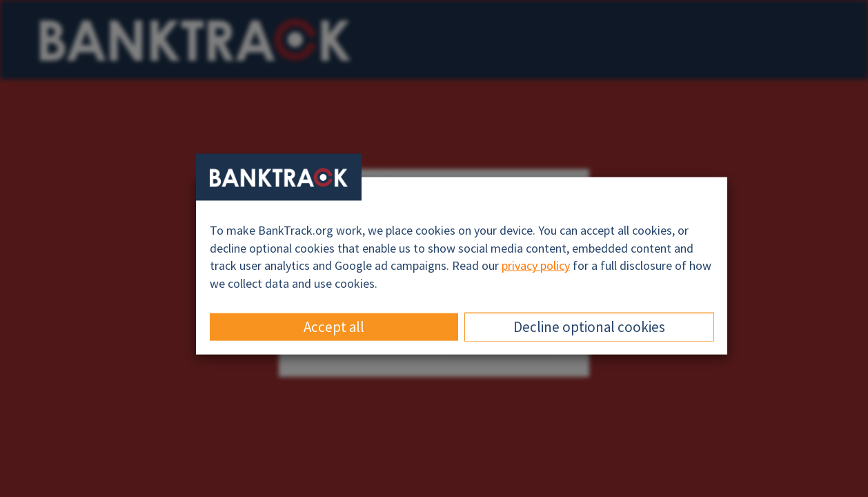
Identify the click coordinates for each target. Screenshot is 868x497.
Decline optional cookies (589, 326)
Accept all (334, 326)
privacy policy (536, 265)
